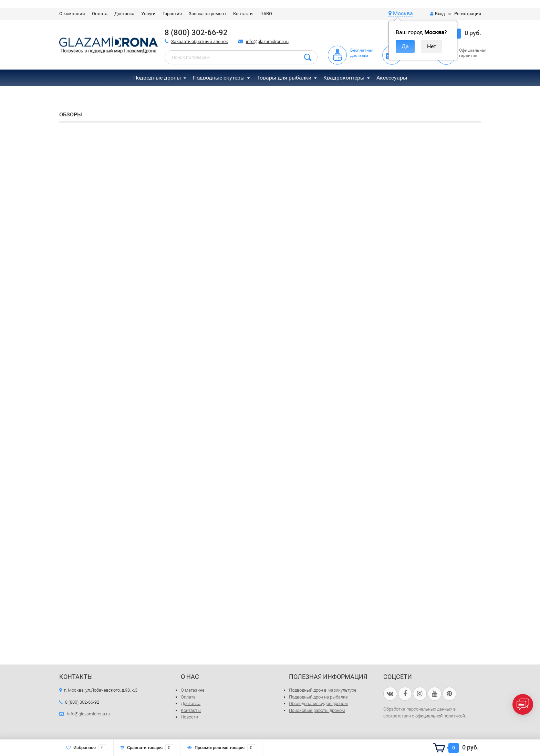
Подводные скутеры (219, 78)
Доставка (124, 14)
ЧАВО (266, 14)
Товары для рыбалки (284, 78)
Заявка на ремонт (207, 14)
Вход (438, 14)
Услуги (148, 14)
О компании (72, 14)
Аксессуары (392, 78)
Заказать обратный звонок (200, 41)
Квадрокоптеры (344, 78)
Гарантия (172, 14)
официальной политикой (440, 716)
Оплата (100, 14)
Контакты (243, 14)
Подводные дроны (157, 78)
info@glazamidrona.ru (267, 41)
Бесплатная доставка (362, 53)
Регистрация (468, 14)
